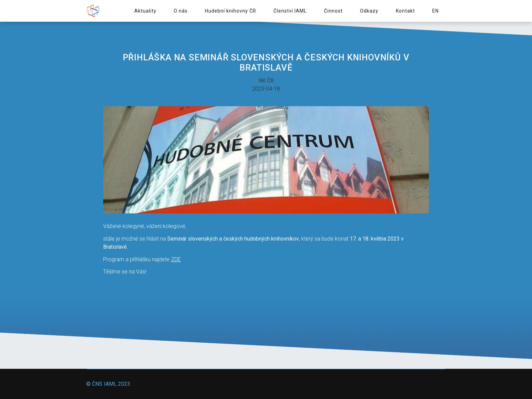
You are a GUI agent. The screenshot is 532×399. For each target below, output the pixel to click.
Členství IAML (290, 11)
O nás (181, 11)
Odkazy (369, 11)
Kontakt (405, 11)
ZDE (176, 259)
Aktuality (145, 11)
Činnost (333, 11)
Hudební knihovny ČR (231, 11)
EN (435, 11)
